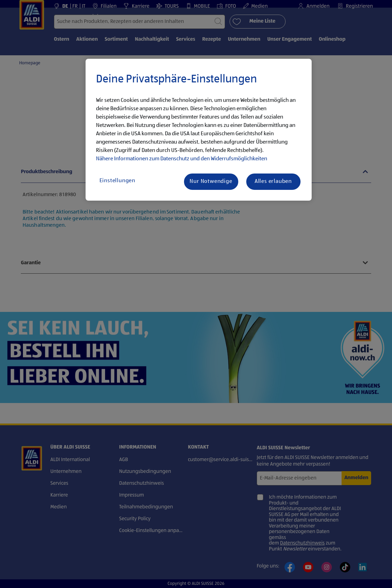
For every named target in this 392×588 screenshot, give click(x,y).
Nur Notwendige (211, 182)
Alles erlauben (273, 182)
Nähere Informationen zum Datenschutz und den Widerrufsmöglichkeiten (182, 159)
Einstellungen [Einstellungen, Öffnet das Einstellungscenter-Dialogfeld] (117, 181)
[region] (199, 130)
